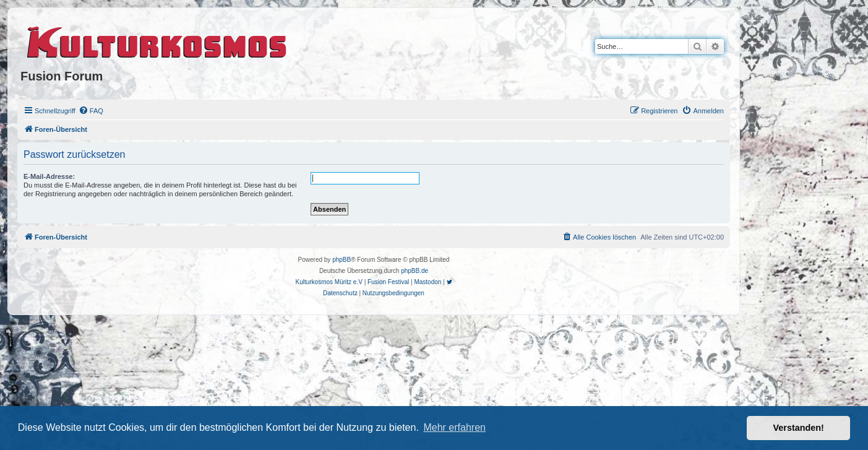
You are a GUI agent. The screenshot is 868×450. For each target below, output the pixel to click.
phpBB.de (415, 271)
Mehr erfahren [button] (454, 427)
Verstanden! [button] (799, 428)
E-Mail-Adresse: (49, 176)
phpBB (342, 260)
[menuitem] (91, 111)
